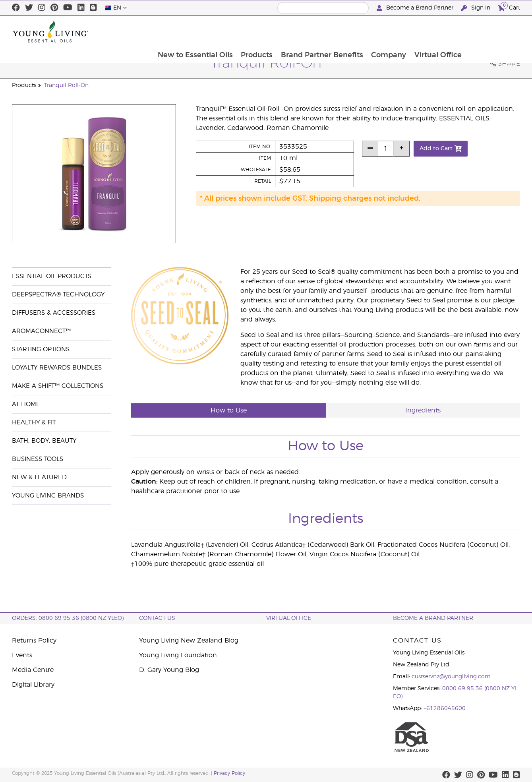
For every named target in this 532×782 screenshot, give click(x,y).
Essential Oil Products (52, 276)
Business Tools (38, 459)
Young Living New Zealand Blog (189, 641)
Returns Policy (34, 641)
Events (22, 655)
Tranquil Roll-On (66, 85)
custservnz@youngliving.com (451, 677)
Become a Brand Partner (416, 8)
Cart (509, 7)
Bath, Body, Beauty (44, 441)
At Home (26, 404)
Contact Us (157, 618)
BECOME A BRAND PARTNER (433, 618)
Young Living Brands (48, 496)
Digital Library (33, 685)
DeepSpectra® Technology (58, 295)
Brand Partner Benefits (375, 31)
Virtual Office (492, 31)
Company (442, 31)
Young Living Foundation (178, 655)
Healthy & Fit (34, 423)
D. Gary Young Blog (169, 670)
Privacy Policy (229, 773)
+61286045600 (445, 708)
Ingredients (423, 410)
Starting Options (41, 349)
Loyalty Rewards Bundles (57, 368)
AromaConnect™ (41, 331)
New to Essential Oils (247, 31)
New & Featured (39, 477)
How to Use (229, 410)
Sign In (476, 8)
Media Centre (33, 670)
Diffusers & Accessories (54, 313)
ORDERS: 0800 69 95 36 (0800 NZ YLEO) (68, 618)
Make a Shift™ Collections (58, 386)
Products (309, 31)
